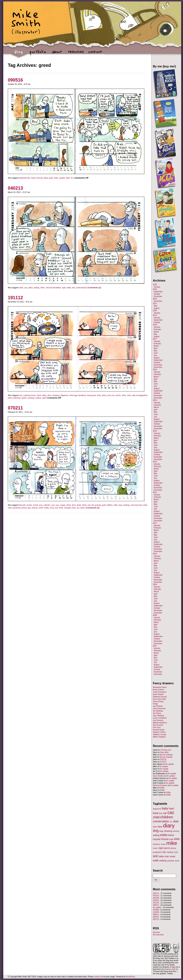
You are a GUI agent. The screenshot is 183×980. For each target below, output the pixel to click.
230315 (156, 900)
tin (72, 178)
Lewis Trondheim (160, 718)
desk (39, 395)
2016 (155, 370)
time (74, 508)
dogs (161, 831)
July (155, 355)
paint (10, 398)
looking (126, 505)
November (158, 365)
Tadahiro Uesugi (159, 735)
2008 (155, 615)
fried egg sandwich (78, 395)
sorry (52, 508)
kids (99, 395)
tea (74, 288)
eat (89, 505)
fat (93, 505)
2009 (155, 584)
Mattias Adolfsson (160, 723)
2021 (155, 303)
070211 (15, 408)
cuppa (63, 505)
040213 (15, 188)
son (156, 856)
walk (156, 860)
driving (176, 831)
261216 (156, 903)
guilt (51, 178)
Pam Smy (157, 727)
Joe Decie (157, 713)
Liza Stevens (158, 720)
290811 (156, 915)
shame (35, 508)
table (69, 288)
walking (163, 861)
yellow (38, 398)
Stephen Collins (159, 732)
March (156, 332)
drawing (56, 395)
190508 (156, 910)
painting (17, 398)
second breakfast (53, 288)
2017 (155, 339)
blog (19, 54)
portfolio (38, 54)
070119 (163, 759)
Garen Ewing (158, 701)
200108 (156, 898)
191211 (156, 893)
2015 (155, 400)
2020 (155, 311)
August (157, 308)
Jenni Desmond (159, 709)
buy (41, 505)
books (29, 505)
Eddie (162, 788)
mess (163, 844)
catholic (47, 505)
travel (172, 856)
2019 (155, 315)
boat (156, 813)
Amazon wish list (171, 969)
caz (26, 288)
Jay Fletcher (158, 706)
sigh (64, 288)
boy (161, 813)
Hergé (155, 704)
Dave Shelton (158, 694)
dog (156, 831)
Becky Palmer (158, 690)
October (157, 294)
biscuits (22, 505)
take (68, 178)
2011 (155, 523)
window (171, 861)
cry (171, 822)
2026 (155, 285)
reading (170, 852)
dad (176, 821)
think (61, 508)
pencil (24, 508)
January (157, 287)
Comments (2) (93, 508)
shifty (46, 508)
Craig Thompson (160, 692)
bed (172, 808)
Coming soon (166, 750)
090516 (15, 80)
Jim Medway (158, 711)
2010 (155, 554)
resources (76, 54)
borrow (40, 178)
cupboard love (29, 395)
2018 (155, 325)
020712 (156, 919)
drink (84, 505)
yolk (44, 398)
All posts (156, 932)
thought (68, 508)
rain (164, 852)
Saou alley (164, 752)
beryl (33, 178)
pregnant (157, 852)
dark (155, 827)
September (158, 292)
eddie (164, 835)
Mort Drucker (158, 725)
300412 (156, 905)
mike (56, 178)
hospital (157, 839)
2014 (155, 431)
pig (29, 508)
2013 (155, 462)
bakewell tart (25, 178)
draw (79, 505)
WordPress (130, 977)
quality (62, 178)
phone (173, 848)
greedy (98, 505)
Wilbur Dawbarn (159, 737)
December (158, 296)
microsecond (136, 505)
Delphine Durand (160, 697)
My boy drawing (166, 755)
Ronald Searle (159, 730)
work (82, 508)
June (156, 353)
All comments (158, 935)
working (31, 398)
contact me (98, 977)
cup (57, 505)
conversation (161, 821)
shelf (41, 508)
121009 (156, 912)
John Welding (158, 716)
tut (78, 508)
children (167, 817)
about (57, 54)
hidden (110, 505)
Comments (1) (94, 288)
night (161, 848)
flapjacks (64, 395)
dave (160, 827)
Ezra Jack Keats (159, 699)
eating (36, 288)
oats (129, 395)
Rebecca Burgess (160, 785)
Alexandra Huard (160, 687)
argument (157, 809)
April (156, 348)
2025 (155, 289)
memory (156, 844)
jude (171, 839)
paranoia (16, 508)
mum (155, 848)
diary (46, 178)
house (165, 839)
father (171, 835)
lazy (120, 505)
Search (158, 870)
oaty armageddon (140, 395)
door (49, 395)
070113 (156, 896)
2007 (155, 646)
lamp (104, 395)
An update (170, 764)
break (36, 505)
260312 (156, 917)
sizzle (24, 398)
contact (95, 54)
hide (116, 505)
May (155, 306)
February (157, 329)
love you (111, 395)
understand (81, 288)
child (156, 817)
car (165, 813)
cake (21, 288)
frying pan (91, 395)
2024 (155, 299)
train (167, 856)
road (176, 852)
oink (10, 508)
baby (165, 808)
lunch (118, 395)
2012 (155, 492)
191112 (15, 298)
